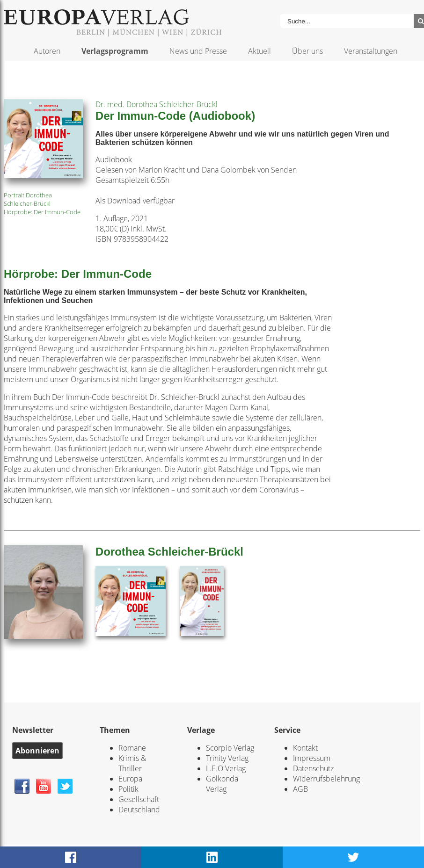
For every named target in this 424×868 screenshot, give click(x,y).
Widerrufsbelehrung (326, 779)
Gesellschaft (139, 799)
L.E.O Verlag (226, 768)
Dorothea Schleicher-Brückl (169, 552)
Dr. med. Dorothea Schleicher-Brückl (157, 104)
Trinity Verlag (227, 758)
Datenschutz (313, 768)
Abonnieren (37, 751)
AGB (300, 789)
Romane (132, 748)
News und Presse (198, 51)
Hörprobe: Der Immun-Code (42, 212)
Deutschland (139, 810)
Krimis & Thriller (132, 763)
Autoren (47, 51)
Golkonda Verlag (222, 784)
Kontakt (305, 748)
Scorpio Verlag (230, 748)
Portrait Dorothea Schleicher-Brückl (28, 199)
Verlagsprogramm (115, 51)
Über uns (307, 51)
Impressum (312, 758)
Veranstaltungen (371, 51)
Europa (130, 779)
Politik (128, 789)
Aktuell (260, 51)
